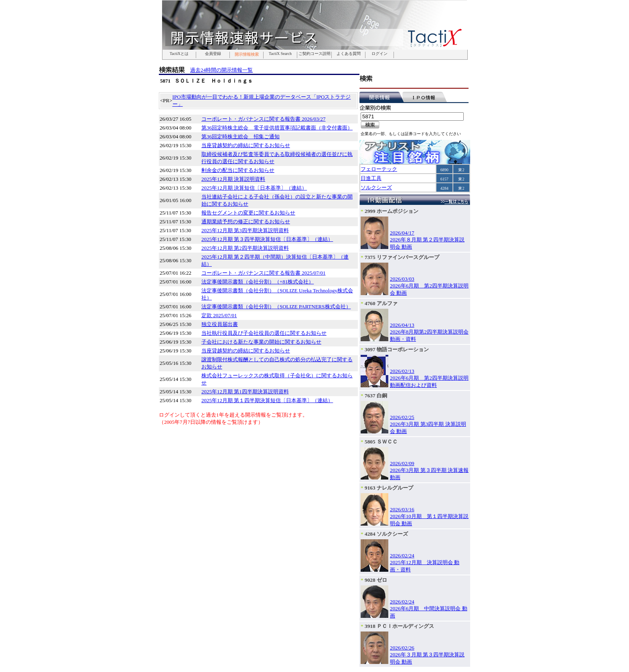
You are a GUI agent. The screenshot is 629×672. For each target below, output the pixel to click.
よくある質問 (349, 54)
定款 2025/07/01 (219, 315)
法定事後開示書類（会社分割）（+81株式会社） (258, 282)
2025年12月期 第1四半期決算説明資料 (245, 392)
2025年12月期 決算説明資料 (233, 179)
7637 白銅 (376, 396)
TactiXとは (179, 54)
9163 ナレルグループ (389, 488)
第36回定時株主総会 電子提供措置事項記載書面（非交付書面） (277, 128)
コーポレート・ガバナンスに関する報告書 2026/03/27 (263, 119)
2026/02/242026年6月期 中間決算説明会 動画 (429, 609)
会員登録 (213, 54)
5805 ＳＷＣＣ (381, 442)
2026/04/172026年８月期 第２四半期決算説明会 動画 (427, 240)
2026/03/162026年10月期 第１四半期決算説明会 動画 (429, 516)
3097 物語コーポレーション (397, 349)
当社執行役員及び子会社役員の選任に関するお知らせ (264, 333)
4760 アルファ (381, 303)
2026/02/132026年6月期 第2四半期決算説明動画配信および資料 (429, 378)
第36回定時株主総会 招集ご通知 (240, 137)
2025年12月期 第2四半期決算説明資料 (245, 248)
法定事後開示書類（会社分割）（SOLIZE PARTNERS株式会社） (276, 307)
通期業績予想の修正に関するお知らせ (246, 222)
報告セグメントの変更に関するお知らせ (248, 213)
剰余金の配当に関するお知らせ (238, 170)
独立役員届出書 (220, 324)
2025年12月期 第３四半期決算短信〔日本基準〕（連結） (267, 239)
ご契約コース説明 (314, 54)
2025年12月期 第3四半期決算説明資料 (245, 230)
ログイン (379, 54)
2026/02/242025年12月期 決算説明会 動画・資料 (425, 563)
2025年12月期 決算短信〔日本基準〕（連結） (254, 188)
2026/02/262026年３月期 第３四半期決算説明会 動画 (427, 655)
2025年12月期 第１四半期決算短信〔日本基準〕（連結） (267, 400)
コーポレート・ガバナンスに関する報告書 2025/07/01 (263, 273)
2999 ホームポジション (392, 211)
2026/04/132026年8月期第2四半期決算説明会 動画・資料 (429, 332)
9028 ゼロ (376, 580)
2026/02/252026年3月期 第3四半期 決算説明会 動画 (428, 424)
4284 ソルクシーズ (386, 534)
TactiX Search (280, 54)
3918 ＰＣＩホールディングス (399, 626)
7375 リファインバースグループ (402, 257)
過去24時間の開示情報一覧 (221, 70)
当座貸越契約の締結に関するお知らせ (246, 145)
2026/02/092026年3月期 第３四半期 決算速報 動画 (429, 470)
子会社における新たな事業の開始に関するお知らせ (261, 342)
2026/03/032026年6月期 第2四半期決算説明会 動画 (429, 286)
